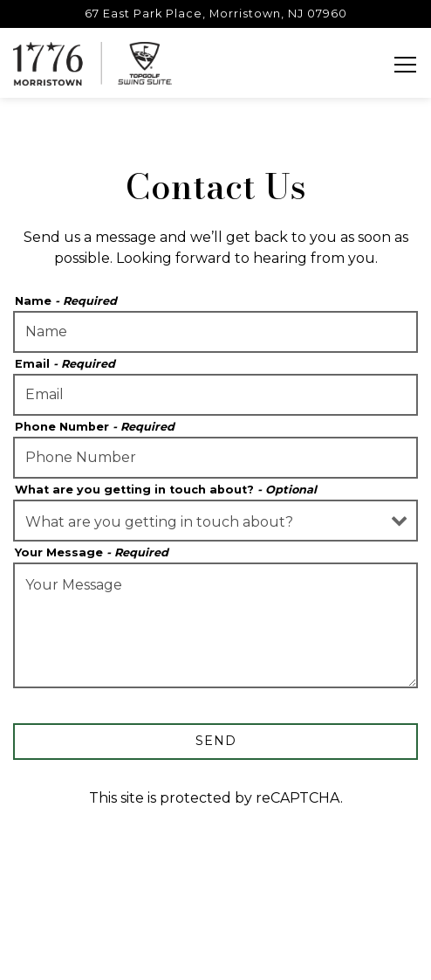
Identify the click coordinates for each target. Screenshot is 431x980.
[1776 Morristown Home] (93, 63)
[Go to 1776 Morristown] (215, 14)
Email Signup (216, 957)
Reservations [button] (216, 914)
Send (216, 741)
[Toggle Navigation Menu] (405, 65)
